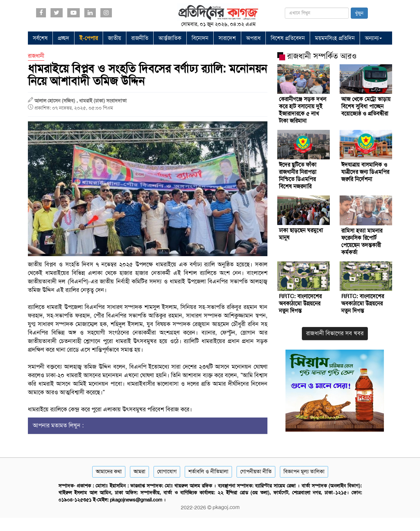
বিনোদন (200, 38)
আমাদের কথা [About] (109, 471)
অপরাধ (253, 38)
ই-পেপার (89, 38)
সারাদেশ (227, 38)
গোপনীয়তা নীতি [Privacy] (256, 471)
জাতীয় (115, 38)
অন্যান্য (373, 38)
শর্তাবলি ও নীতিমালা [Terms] (208, 471)
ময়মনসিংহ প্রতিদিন (335, 38)
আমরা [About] (139, 471)
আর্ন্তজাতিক (170, 38)
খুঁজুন (359, 13)
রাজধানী (36, 56)
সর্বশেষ (40, 38)
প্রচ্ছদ (63, 38)
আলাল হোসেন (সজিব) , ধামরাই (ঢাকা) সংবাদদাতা (81, 101)
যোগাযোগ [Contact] (167, 471)
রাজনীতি (140, 38)
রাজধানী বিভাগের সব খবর (335, 333)
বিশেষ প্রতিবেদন (288, 38)
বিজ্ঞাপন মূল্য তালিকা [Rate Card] (304, 471)
